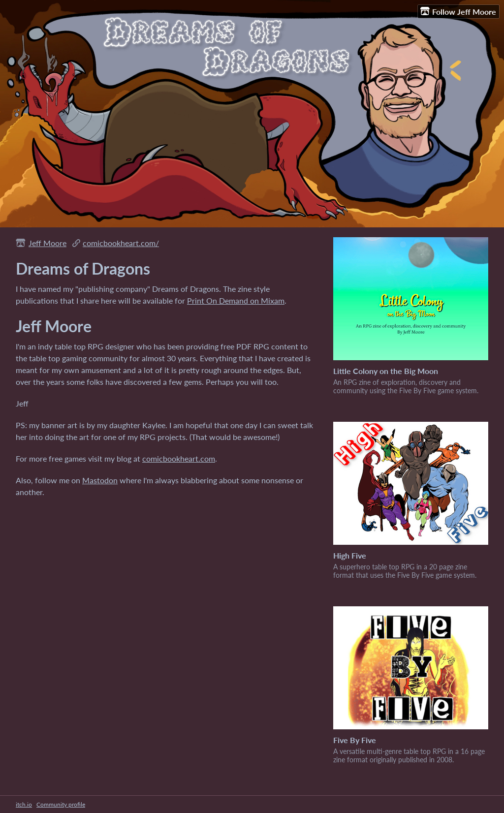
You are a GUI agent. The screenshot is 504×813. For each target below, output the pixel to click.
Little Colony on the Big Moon (386, 371)
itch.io (24, 804)
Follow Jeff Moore (458, 11)
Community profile (61, 804)
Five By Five (355, 740)
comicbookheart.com (179, 458)
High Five (350, 555)
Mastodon (100, 480)
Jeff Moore (47, 243)
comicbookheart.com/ (121, 243)
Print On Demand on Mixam (236, 300)
